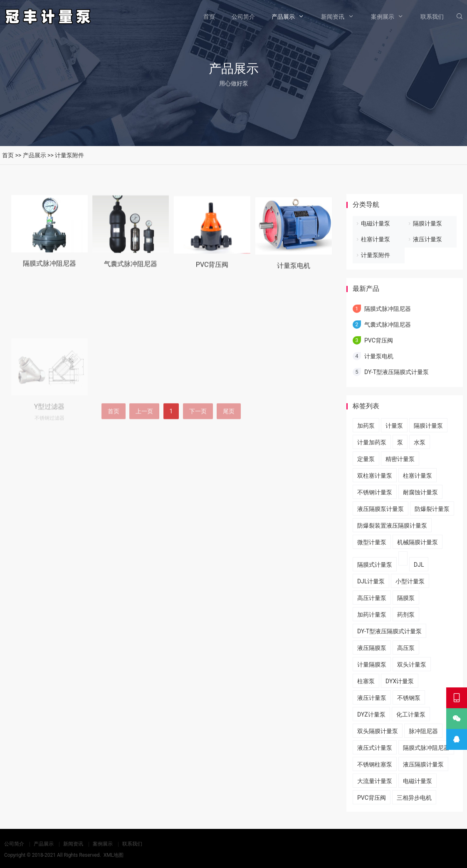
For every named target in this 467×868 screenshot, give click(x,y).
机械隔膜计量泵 (418, 542)
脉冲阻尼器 (423, 731)
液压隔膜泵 (372, 648)
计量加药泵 (372, 442)
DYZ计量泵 (371, 714)
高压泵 (406, 648)
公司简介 (243, 17)
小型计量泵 (410, 581)
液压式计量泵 (375, 748)
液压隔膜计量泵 (423, 764)
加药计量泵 (372, 615)
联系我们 (432, 17)
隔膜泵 (406, 598)
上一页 (144, 433)
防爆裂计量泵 (432, 509)
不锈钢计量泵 (375, 492)
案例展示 (383, 17)
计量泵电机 (294, 278)
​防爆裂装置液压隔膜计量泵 (392, 526)
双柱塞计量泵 (375, 476)
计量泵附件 (69, 155)
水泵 (420, 442)
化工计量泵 (411, 714)
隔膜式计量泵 (375, 565)
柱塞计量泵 (376, 239)
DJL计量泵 (371, 581)
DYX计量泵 (400, 681)
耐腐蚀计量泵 (420, 492)
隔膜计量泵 (427, 223)
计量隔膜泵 (372, 665)
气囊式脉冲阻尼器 (131, 272)
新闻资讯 (333, 17)
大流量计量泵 (375, 781)
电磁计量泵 (376, 223)
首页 (209, 17)
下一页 (198, 433)
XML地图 (114, 855)
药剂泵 (406, 615)
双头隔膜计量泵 (378, 731)
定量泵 (366, 459)
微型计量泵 (372, 542)
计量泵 (394, 426)
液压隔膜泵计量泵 (381, 509)
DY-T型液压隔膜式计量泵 (397, 372)
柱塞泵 (366, 681)
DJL (419, 565)
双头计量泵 (412, 665)
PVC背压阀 (212, 275)
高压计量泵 (372, 598)
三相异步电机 (414, 798)
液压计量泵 (427, 239)
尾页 (229, 433)
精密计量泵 (400, 459)
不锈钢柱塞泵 (375, 764)
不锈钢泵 (409, 698)
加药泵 (366, 426)
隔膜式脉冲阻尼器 (49, 269)
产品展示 (283, 17)
